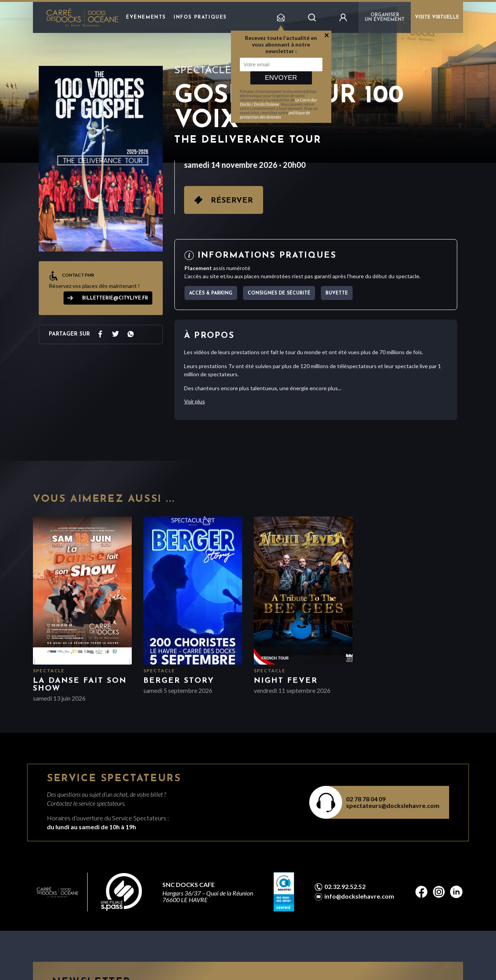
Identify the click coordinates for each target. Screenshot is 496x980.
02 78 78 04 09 (366, 799)
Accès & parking (211, 293)
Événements (146, 17)
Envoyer (281, 78)
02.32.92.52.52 (345, 887)
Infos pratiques (200, 17)
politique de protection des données (275, 115)
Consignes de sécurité (279, 293)
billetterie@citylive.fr (115, 298)
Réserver (232, 201)
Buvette (337, 293)
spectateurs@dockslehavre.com (393, 805)
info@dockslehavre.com (359, 896)
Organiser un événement (385, 17)
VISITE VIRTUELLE (437, 17)
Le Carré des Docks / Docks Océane (278, 102)
